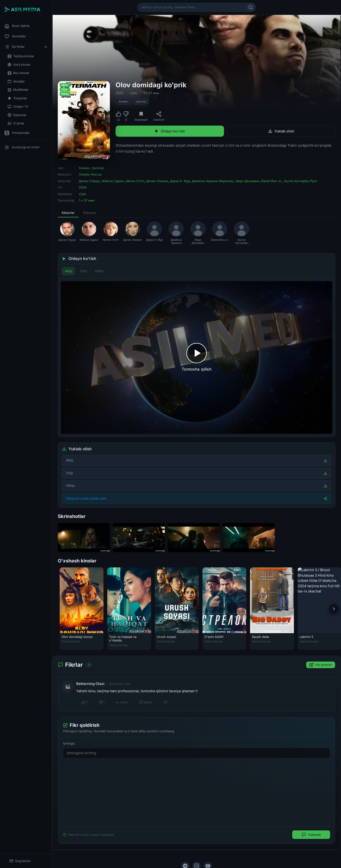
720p (83, 271)
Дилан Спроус (89, 181)
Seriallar (16, 81)
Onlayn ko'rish (170, 131)
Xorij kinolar (19, 65)
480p (68, 271)
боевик (123, 101)
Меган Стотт (135, 181)
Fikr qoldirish (321, 665)
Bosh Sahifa (17, 26)
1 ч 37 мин (151, 93)
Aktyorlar (68, 213)
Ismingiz (69, 743)
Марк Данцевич (248, 181)
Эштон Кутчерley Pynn (301, 181)
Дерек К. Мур (180, 181)
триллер (141, 101)
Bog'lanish (20, 861)
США (133, 93)
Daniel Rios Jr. (271, 181)
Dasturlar (17, 115)
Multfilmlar (18, 90)
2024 (119, 93)
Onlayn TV (18, 107)
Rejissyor (90, 213)
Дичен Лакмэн (157, 181)
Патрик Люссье (90, 174)
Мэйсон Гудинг (113, 181)
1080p (99, 271)
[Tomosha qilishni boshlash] (197, 357)
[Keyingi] (334, 609)
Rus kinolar (18, 73)
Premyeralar (17, 133)
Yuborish (311, 835)
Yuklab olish (281, 131)
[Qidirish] (251, 7)
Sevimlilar (15, 36)
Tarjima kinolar (21, 56)
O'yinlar (16, 123)
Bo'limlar (26, 47)
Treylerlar (17, 98)
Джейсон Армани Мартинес (213, 181)
